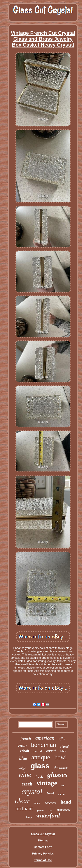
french (26, 739)
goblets (41, 810)
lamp (29, 817)
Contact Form (43, 847)
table (63, 751)
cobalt (24, 751)
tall (63, 786)
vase (22, 745)
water (37, 803)
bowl (61, 757)
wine (25, 775)
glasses (58, 775)
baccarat (50, 803)
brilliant (24, 808)
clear (22, 801)
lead (50, 794)
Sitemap (43, 840)
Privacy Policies (43, 854)
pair (51, 810)
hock (39, 776)
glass (40, 766)
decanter (61, 768)
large (22, 768)
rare (61, 795)
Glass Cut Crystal (43, 834)
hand (66, 802)
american (45, 738)
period (38, 751)
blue (23, 758)
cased (51, 751)
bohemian (44, 745)
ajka (62, 739)
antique (41, 757)
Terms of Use (43, 860)
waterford (48, 816)
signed (64, 747)
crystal (32, 792)
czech (27, 784)
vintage (47, 783)
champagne (64, 810)
